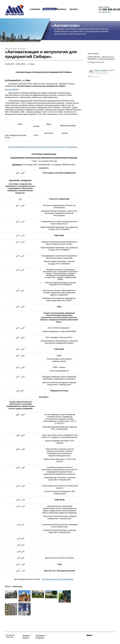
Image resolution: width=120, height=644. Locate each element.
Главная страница (10, 49)
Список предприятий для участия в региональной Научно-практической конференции (43, 147)
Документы (61, 9)
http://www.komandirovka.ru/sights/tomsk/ (58, 579)
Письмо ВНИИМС (12, 89)
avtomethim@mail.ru (105, 12)
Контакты (74, 9)
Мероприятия (50, 9)
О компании (35, 9)
